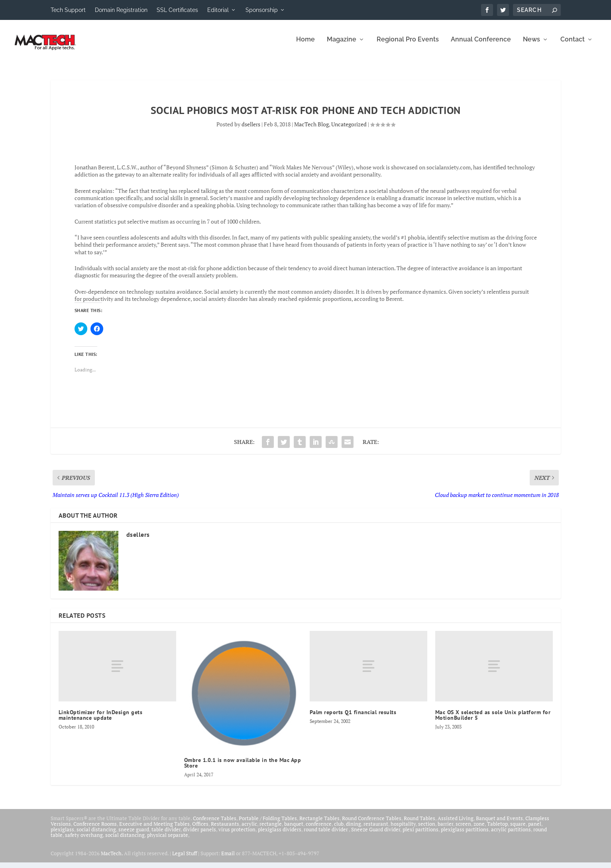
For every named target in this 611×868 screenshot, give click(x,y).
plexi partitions (420, 835)
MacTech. (112, 859)
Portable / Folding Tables (268, 823)
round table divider (326, 835)
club (339, 829)
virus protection (237, 835)
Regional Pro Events (408, 45)
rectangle (271, 829)
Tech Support (68, 10)
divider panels (199, 835)
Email (228, 859)
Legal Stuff (185, 859)
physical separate (168, 840)
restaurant (376, 829)
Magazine (342, 45)
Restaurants (225, 829)
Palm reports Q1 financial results (353, 717)
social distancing (96, 835)
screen (463, 829)
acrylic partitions (511, 835)
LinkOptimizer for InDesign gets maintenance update (101, 720)
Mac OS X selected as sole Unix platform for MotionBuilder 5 (493, 720)
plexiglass (62, 835)
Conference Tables (215, 823)
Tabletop (497, 829)
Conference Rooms (95, 829)
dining (354, 829)
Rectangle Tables (319, 823)
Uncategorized (349, 129)
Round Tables (419, 823)
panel (535, 829)
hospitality (403, 829)
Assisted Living (456, 823)
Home (305, 45)
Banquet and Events (499, 823)
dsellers (251, 129)
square (518, 829)
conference (319, 829)
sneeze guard (134, 835)
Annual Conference (481, 45)
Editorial (218, 10)
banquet (294, 829)
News (531, 45)
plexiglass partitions (465, 835)
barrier (445, 829)
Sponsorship (262, 10)
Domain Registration (121, 10)
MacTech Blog (311, 129)
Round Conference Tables (372, 823)
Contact (573, 45)
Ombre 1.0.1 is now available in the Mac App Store (243, 768)
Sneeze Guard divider (376, 835)
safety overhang (84, 840)
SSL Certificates (177, 10)
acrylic (249, 829)
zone (479, 829)
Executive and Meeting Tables (154, 829)
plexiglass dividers (280, 835)
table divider (166, 835)
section (427, 829)
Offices (200, 829)
